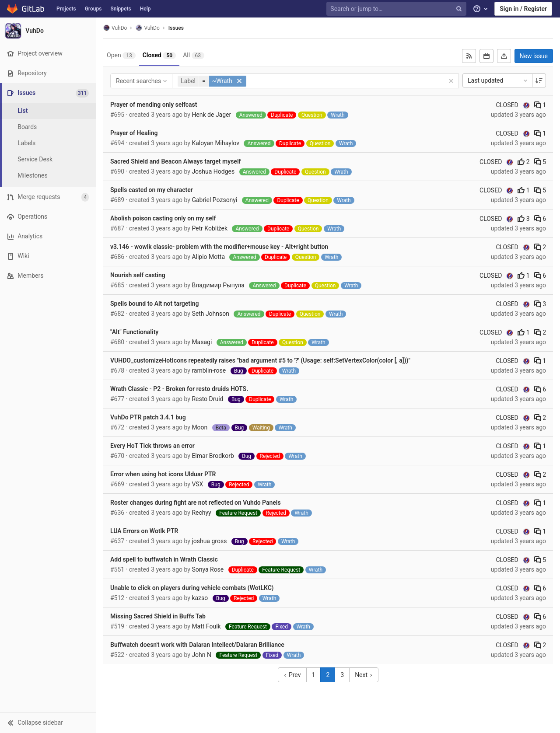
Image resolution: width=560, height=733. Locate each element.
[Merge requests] (48, 197)
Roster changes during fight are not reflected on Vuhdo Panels (196, 503)
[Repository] (48, 73)
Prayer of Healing (134, 133)
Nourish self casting (138, 275)
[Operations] (48, 217)
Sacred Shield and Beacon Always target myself (176, 161)
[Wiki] (48, 256)
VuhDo (115, 28)
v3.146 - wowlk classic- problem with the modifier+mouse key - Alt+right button (219, 247)
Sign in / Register (523, 9)
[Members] (48, 276)
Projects (66, 9)
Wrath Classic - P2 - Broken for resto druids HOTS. (179, 389)
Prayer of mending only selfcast (154, 105)
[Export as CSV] (504, 56)
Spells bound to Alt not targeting (154, 304)
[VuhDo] (48, 31)
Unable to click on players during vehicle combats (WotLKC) (192, 588)
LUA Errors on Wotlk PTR (144, 531)
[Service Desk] (48, 159)
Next (364, 675)
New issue (534, 56)
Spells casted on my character (152, 190)
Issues (176, 28)
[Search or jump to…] (397, 9)
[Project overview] (48, 54)
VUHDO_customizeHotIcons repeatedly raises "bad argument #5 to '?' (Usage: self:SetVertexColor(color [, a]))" (260, 360)
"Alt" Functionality (134, 332)
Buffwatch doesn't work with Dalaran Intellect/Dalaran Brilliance (197, 645)
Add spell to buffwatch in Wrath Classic (164, 559)
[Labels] (48, 143)
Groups (93, 9)
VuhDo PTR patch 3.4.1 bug (148, 417)
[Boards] (48, 127)
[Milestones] (48, 176)
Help (145, 9)
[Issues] (49, 93)
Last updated (498, 80)
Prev (292, 675)
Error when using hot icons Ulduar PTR (163, 474)
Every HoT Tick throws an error (152, 446)
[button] (48, 723)
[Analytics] (48, 236)
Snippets (121, 9)
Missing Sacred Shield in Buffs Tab (158, 616)
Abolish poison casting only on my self (163, 218)
